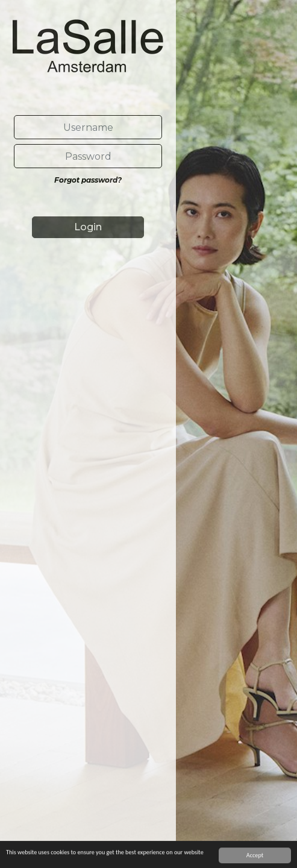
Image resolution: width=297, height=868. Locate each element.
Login (88, 227)
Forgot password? (88, 180)
